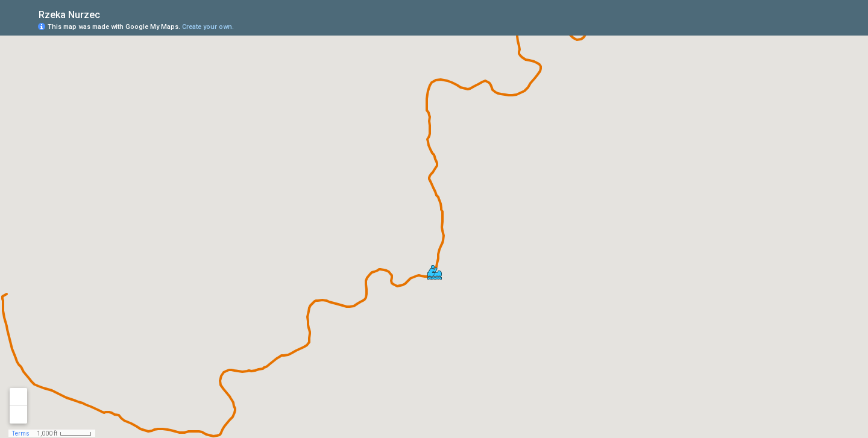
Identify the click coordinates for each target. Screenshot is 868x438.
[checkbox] (109, 14)
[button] (435, 272)
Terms (21, 433)
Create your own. (208, 27)
